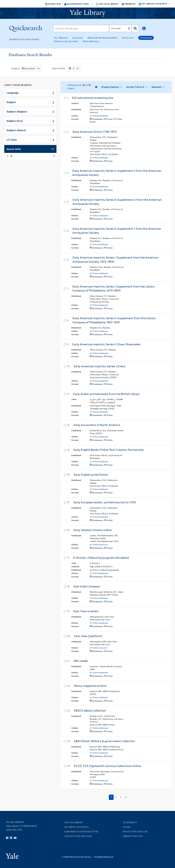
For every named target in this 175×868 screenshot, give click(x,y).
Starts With (14, 149)
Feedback (129, 4)
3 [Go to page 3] (121, 797)
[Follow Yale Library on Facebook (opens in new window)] (7, 838)
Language (13, 92)
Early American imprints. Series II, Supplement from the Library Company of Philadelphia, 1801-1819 (114, 320)
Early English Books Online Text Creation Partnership (109, 450)
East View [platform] (88, 636)
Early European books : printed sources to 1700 (105, 502)
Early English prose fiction (91, 475)
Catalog (78, 38)
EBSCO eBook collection (90, 711)
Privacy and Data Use (135, 832)
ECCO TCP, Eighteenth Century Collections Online (107, 766)
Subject (11, 102)
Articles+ (128, 38)
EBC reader (81, 661)
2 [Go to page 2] (116, 797)
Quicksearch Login (77, 4)
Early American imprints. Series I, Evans (100, 366)
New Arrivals (91, 41)
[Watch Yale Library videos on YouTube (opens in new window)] (15, 838)
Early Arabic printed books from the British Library (106, 394)
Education (29, 68)
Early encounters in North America (97, 425)
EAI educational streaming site (93, 98)
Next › (72, 88)
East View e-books (86, 611)
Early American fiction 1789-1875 (95, 132)
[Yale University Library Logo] (87, 13)
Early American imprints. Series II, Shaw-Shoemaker (107, 344)
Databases (146, 38)
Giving (127, 827)
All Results (61, 38)
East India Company (87, 586)
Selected (156, 87)
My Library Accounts (77, 827)
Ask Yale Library (107, 4)
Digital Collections (66, 41)
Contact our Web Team (78, 836)
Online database (100, 116)
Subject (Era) (15, 121)
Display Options (110, 87)
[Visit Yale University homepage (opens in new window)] (12, 855)
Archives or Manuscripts (102, 38)
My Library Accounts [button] (153, 4)
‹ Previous (79, 87)
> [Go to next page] (126, 797)
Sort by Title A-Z (135, 87)
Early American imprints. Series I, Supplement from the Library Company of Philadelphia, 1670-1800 (113, 289)
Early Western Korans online (92, 530)
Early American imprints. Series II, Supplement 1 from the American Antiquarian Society (117, 231)
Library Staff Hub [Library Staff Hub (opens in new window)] (133, 836)
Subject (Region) (17, 111)
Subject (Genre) (16, 130)
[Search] (81, 28)
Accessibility (130, 822)
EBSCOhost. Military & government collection (104, 741)
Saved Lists (53, 4)
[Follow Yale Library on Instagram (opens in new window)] (11, 838)
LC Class (12, 139)
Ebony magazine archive (90, 686)
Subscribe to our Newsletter (81, 832)
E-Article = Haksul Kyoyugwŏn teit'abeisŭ (101, 558)
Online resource (100, 545)
